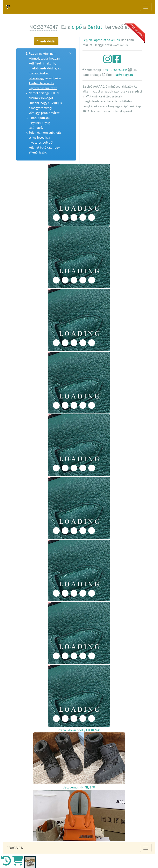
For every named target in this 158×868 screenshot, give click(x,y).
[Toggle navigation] (146, 7)
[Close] (70, 53)
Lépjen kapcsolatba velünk (101, 40)
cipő (77, 27)
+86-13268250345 (115, 70)
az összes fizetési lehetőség (45, 73)
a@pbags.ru (125, 75)
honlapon (38, 118)
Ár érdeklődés (46, 41)
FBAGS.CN (15, 848)
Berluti (95, 27)
